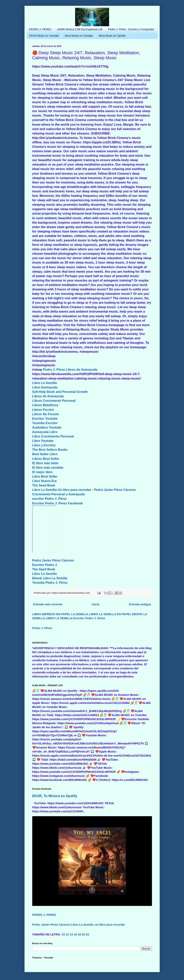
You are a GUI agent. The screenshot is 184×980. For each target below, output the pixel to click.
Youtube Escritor (45, 423)
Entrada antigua (140, 604)
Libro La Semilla (45, 383)
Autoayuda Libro (45, 432)
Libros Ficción (43, 410)
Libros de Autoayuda (82, 370)
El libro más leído (45, 463)
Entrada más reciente (48, 604)
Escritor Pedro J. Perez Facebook (58, 503)
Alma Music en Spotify (112, 36)
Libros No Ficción (46, 414)
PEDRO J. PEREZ (44, 915)
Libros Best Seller (46, 459)
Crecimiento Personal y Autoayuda (59, 494)
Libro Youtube (43, 441)
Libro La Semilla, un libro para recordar (98, 925)
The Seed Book (44, 485)
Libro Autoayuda (45, 387)
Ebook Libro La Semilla (50, 578)
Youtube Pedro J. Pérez (50, 583)
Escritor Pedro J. (45, 565)
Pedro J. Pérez (54, 370)
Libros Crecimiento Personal (54, 401)
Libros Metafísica (45, 405)
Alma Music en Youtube (79, 36)
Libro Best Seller (45, 476)
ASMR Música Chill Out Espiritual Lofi (80, 29)
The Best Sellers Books (50, 450)
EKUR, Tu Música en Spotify (55, 796)
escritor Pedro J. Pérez (50, 499)
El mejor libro (42, 472)
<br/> (44, 529)
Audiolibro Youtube (47, 427)
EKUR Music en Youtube (44, 36)
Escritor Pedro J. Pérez (89, 618)
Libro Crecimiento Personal (53, 436)
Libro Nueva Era (45, 481)
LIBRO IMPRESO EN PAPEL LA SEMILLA (60, 614)
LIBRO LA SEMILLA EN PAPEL (110, 614)
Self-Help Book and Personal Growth (60, 392)
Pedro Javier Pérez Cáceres (53, 560)
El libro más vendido (48, 468)
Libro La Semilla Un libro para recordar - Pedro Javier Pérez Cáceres (84, 490)
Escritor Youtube (45, 419)
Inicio (96, 604)
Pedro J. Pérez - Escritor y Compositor (131, 29)
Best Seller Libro (45, 454)
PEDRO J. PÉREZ (40, 29)
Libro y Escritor (44, 445)
